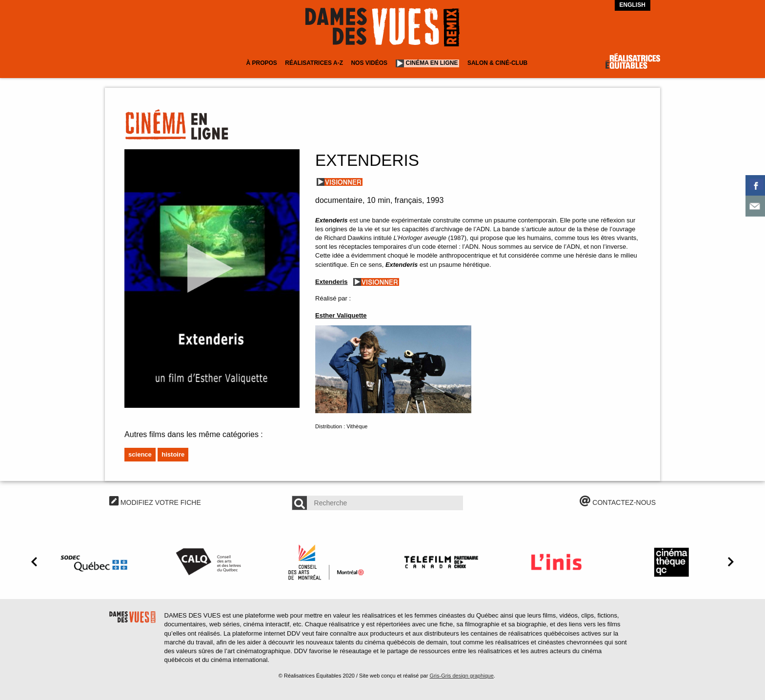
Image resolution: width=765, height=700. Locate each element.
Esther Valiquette (341, 315)
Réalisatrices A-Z (314, 63)
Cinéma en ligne (432, 63)
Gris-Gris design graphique (461, 676)
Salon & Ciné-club (497, 63)
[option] (96, 562)
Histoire (173, 454)
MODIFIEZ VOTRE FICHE (155, 502)
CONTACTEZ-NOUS (618, 502)
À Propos (261, 63)
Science (140, 454)
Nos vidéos (369, 63)
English (633, 5)
